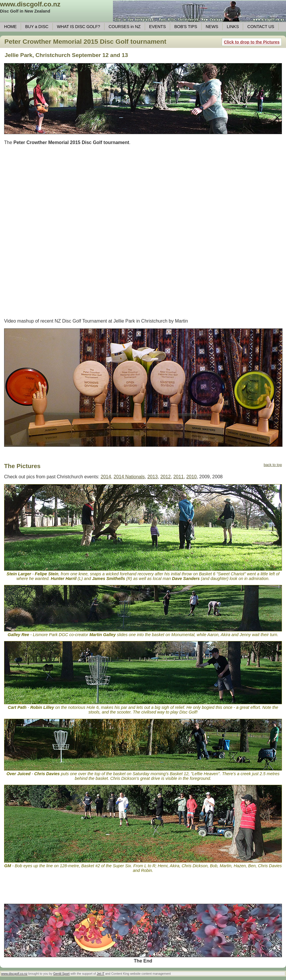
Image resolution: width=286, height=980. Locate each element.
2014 (106, 477)
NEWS (212, 27)
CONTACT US (261, 27)
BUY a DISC (37, 27)
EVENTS (158, 27)
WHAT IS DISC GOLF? (79, 27)
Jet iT (101, 974)
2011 (179, 477)
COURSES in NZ (125, 27)
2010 (191, 477)
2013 (153, 477)
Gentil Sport (61, 974)
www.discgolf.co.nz (30, 4)
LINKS (233, 27)
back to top (273, 465)
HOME (10, 27)
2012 (165, 477)
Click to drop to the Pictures (252, 42)
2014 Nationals (129, 477)
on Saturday (138, 774)
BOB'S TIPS (186, 27)
